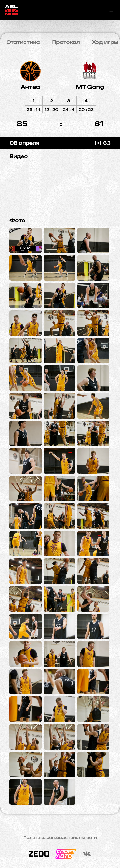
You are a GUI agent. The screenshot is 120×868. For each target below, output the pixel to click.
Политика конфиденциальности (60, 838)
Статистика (23, 42)
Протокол (66, 42)
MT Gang (90, 87)
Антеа (30, 87)
